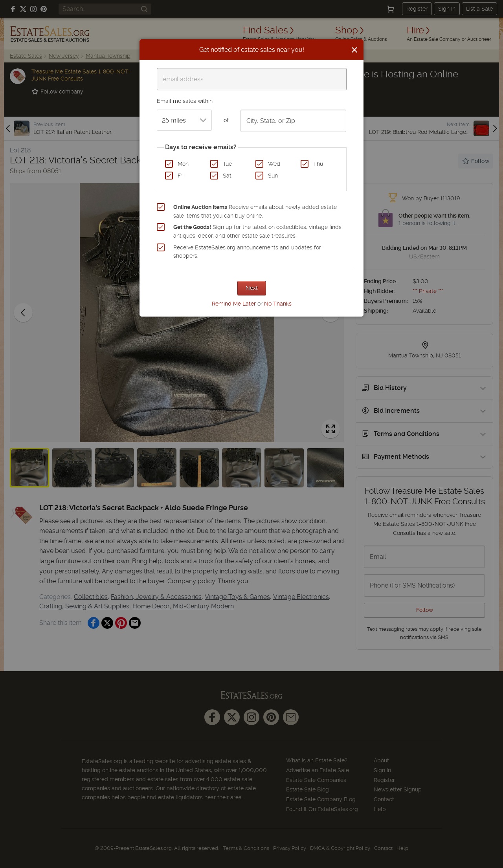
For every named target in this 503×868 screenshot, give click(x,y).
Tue (227, 164)
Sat (227, 176)
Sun (273, 176)
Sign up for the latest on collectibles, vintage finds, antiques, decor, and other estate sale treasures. (258, 231)
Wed (274, 164)
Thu (318, 164)
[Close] (354, 50)
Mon (183, 164)
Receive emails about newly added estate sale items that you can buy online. (255, 211)
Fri (181, 176)
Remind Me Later (234, 304)
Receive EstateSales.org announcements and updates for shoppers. (247, 252)
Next (252, 288)
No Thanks (278, 304)
